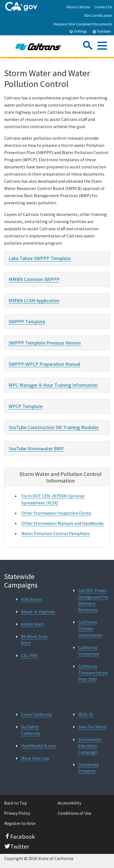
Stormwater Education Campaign (90, 746)
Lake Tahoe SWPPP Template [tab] (40, 258)
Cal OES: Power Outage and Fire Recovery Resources (93, 600)
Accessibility (69, 803)
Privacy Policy (17, 813)
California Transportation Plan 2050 (93, 673)
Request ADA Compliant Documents (83, 24)
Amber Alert (33, 624)
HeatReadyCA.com (39, 746)
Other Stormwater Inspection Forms (56, 513)
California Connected (88, 651)
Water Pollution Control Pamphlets (56, 533)
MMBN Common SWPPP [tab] (34, 279)
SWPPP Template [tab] (27, 321)
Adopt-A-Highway (38, 612)
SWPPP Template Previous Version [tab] (45, 343)
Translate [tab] (102, 31)
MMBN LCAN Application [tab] (34, 301)
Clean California (36, 714)
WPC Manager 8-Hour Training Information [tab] (53, 385)
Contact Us (103, 7)
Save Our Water (93, 727)
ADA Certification (98, 15)
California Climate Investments (90, 628)
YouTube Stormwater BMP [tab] (36, 448)
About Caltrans (78, 7)
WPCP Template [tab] (26, 406)
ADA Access (32, 599)
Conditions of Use (74, 813)
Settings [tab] (78, 31)
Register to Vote (20, 823)
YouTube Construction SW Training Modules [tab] (54, 427)
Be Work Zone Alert (34, 640)
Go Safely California (31, 730)
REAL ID (86, 714)
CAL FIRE (30, 655)
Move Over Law (35, 758)
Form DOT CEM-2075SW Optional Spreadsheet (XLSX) (53, 499)
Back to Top (16, 803)
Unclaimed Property (88, 768)
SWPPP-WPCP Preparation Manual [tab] (44, 364)
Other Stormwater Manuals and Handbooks (63, 523)
